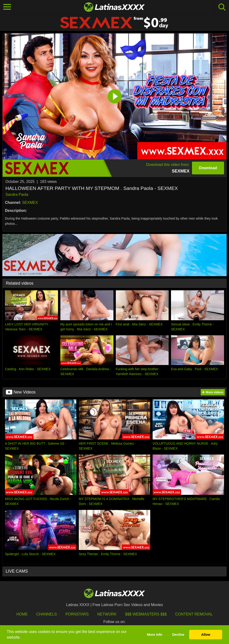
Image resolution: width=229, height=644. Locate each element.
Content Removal (194, 614)
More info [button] (155, 635)
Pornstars (77, 614)
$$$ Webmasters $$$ (146, 614)
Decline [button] (178, 635)
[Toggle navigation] (7, 7)
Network (107, 614)
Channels (47, 614)
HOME (22, 614)
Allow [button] (206, 635)
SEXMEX (30, 203)
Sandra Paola (17, 195)
